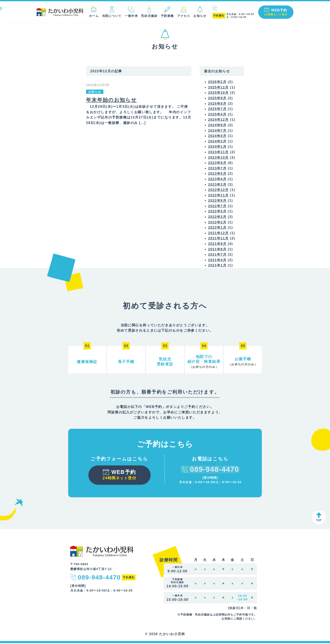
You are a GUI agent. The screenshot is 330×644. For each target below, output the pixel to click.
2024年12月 (218, 120)
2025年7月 (217, 110)
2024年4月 (217, 137)
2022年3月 (217, 218)
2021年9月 (217, 245)
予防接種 (166, 16)
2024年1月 (217, 147)
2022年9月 (217, 201)
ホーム (93, 16)
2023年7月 (217, 169)
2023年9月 (217, 164)
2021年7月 (217, 255)
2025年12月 (218, 88)
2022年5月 (217, 212)
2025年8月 (217, 104)
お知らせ (199, 16)
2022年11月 (218, 196)
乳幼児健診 (148, 16)
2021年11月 (218, 239)
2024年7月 (217, 131)
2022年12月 (218, 191)
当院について (111, 16)
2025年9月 (217, 99)
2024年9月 (217, 126)
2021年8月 (217, 250)
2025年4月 (217, 115)
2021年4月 (217, 261)
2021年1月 (217, 266)
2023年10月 (218, 158)
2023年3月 (217, 185)
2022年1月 (217, 228)
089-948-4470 (233, 9)
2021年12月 (218, 234)
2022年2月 (217, 223)
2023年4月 (217, 180)
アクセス (183, 16)
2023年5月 (217, 174)
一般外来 (130, 16)
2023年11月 (218, 153)
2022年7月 (217, 207)
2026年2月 (217, 83)
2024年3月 (217, 142)
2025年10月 (218, 93)
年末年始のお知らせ (112, 100)
